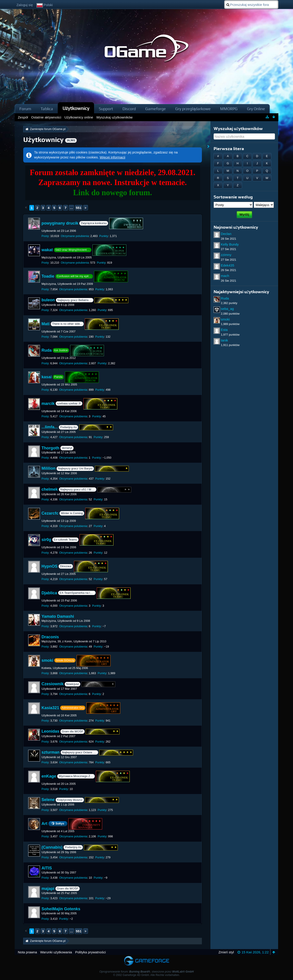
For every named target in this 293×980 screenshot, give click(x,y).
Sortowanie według (233, 197)
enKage (49, 776)
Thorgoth (50, 448)
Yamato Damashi (58, 616)
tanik (224, 340)
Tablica (47, 109)
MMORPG (229, 109)
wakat (47, 250)
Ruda (47, 350)
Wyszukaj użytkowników (238, 129)
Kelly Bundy (230, 244)
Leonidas (50, 732)
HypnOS (50, 566)
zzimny (226, 255)
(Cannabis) (52, 847)
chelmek (50, 489)
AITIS (47, 868)
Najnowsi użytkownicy (236, 227)
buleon (48, 300)
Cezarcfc (50, 513)
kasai (47, 377)
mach (225, 276)
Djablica (49, 593)
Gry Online (256, 109)
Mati (46, 324)
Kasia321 (50, 708)
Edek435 (227, 265)
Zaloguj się (25, 5)
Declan (226, 234)
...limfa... (50, 427)
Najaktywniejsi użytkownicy (241, 292)
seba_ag (227, 309)
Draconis (50, 637)
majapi (48, 889)
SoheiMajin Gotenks (61, 909)
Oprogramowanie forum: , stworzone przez (146, 972)
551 (79, 208)
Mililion (48, 469)
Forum (25, 109)
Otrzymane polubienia (75, 236)
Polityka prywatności (90, 952)
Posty (45, 236)
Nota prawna (27, 952)
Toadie (48, 276)
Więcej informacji (112, 157)
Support (106, 109)
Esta (224, 330)
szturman (51, 752)
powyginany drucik (60, 223)
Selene (48, 800)
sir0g (46, 540)
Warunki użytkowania (56, 952)
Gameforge (156, 109)
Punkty (104, 236)
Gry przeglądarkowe (193, 109)
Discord (129, 109)
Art (44, 824)
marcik (48, 403)
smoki (47, 660)
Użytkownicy (76, 108)
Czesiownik (53, 684)
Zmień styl (226, 952)
